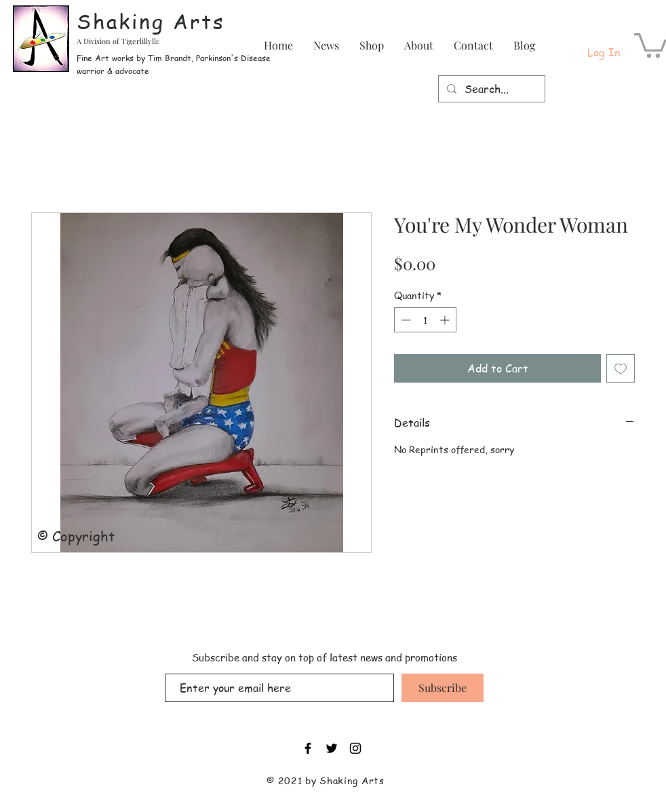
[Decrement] (405, 320)
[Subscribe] (443, 688)
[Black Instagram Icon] (355, 748)
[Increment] (446, 320)
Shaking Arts (151, 21)
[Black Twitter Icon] (332, 748)
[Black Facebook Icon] (308, 748)
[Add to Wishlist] (621, 368)
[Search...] (490, 89)
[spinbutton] (425, 320)
